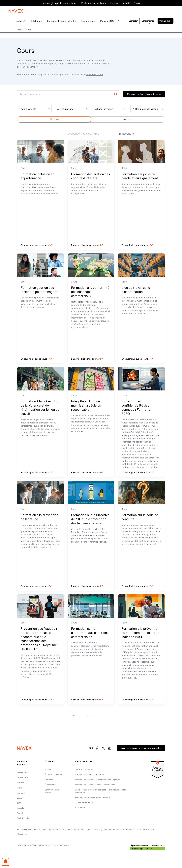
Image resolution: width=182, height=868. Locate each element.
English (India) (23, 819)
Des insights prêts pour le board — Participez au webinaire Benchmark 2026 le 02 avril (91, 3)
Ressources (87, 27)
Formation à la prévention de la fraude (40, 517)
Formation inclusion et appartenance (37, 176)
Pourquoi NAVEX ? (109, 27)
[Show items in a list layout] (128, 119)
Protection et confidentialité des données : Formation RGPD (137, 408)
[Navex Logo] (16, 17)
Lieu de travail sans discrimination (136, 290)
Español (21, 799)
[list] (166, 9)
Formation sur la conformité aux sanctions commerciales (90, 633)
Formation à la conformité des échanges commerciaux (90, 292)
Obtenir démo (166, 27)
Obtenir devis (148, 27)
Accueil (20, 35)
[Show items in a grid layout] (54, 119)
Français (21, 793)
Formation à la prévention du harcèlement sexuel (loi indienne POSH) (141, 633)
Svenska (21, 809)
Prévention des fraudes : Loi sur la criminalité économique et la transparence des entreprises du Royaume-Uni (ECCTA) (39, 639)
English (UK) (22, 778)
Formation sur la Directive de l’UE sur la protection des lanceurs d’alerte (90, 519)
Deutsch (21, 783)
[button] (74, 716)
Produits (19, 27)
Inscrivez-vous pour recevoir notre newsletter (141, 749)
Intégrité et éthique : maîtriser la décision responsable (86, 406)
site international (95, 74)
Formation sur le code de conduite (140, 517)
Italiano (20, 788)
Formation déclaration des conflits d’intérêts (91, 176)
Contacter (133, 27)
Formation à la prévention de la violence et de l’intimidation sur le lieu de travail (40, 408)
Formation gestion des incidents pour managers (39, 290)
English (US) (22, 773)
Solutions (36, 27)
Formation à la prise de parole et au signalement (140, 176)
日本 (19, 803)
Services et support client (61, 27)
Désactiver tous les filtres (83, 133)
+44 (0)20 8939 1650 (145, 9)
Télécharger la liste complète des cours (144, 94)
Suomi (20, 814)
